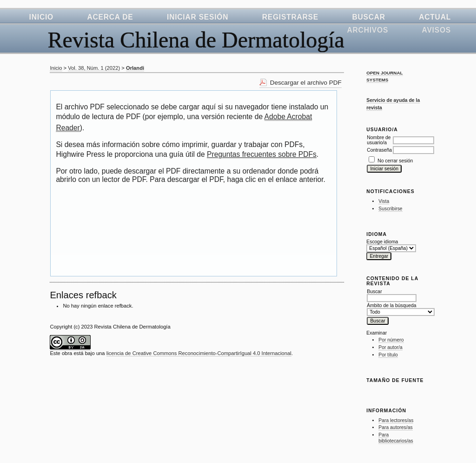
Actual (435, 17)
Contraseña (379, 150)
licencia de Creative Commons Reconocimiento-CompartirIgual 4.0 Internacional (199, 353)
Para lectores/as (396, 420)
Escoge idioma (382, 242)
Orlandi (135, 68)
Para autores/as (395, 427)
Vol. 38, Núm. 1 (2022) (94, 68)
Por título (388, 355)
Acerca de (110, 17)
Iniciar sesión (198, 17)
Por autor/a (390, 347)
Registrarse (290, 17)
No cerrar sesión (395, 161)
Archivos (368, 30)
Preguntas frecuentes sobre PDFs (262, 154)
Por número (391, 340)
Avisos (436, 30)
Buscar (368, 17)
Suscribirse (390, 209)
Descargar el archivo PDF (306, 83)
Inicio (41, 17)
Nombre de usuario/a (379, 140)
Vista (384, 201)
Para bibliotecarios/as (396, 438)
